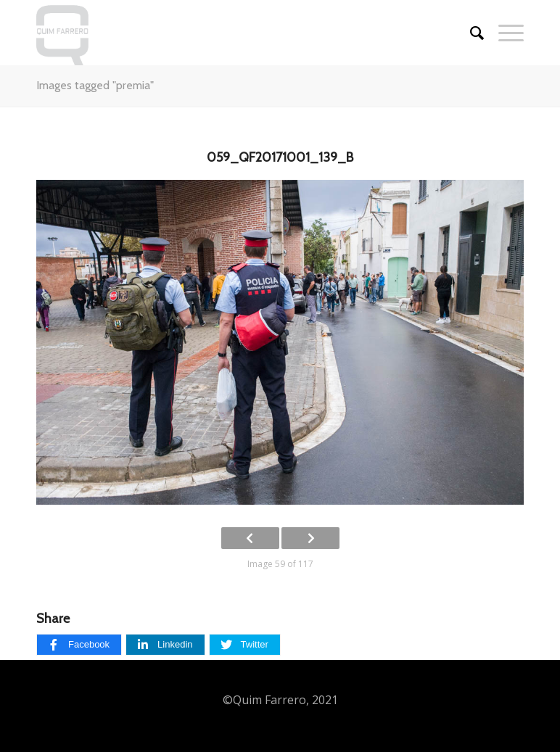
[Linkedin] (165, 645)
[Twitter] (245, 645)
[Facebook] (79, 645)
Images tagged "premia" (95, 85)
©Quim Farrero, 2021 (280, 700)
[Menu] (504, 33)
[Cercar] (470, 33)
